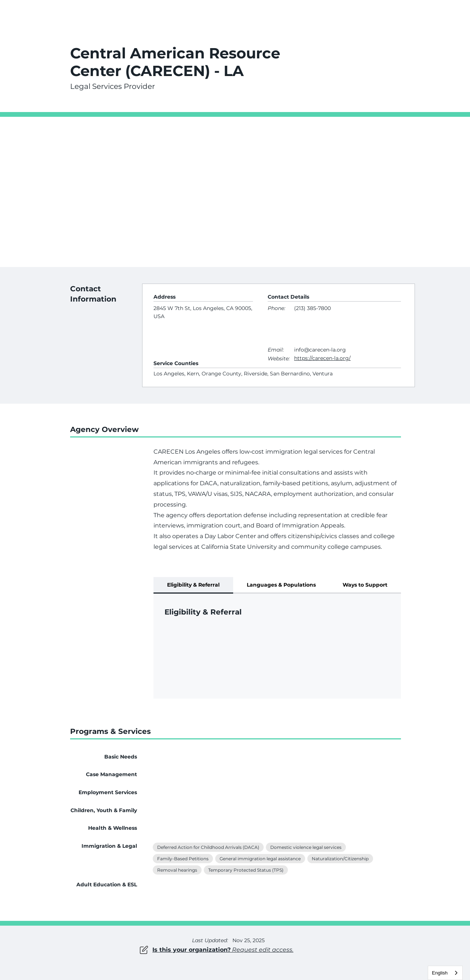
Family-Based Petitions (183, 858)
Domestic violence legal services (306, 847)
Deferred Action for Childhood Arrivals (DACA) (208, 847)
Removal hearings (177, 869)
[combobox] (445, 973)
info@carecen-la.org (320, 350)
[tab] (193, 585)
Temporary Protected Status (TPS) (246, 869)
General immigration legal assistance (260, 858)
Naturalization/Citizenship (340, 858)
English (440, 973)
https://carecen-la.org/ (322, 358)
